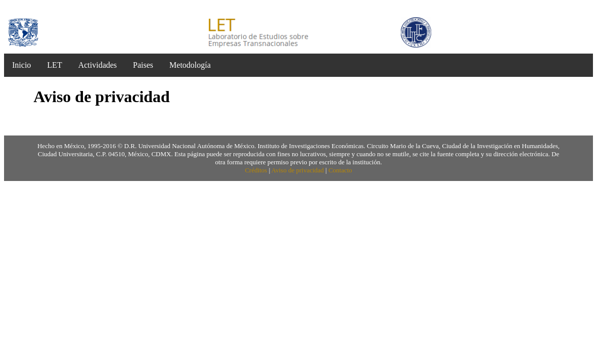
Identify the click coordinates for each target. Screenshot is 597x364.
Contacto (340, 170)
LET (54, 65)
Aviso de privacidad (298, 170)
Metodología (190, 65)
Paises (143, 65)
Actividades (98, 65)
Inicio (21, 65)
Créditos (256, 170)
